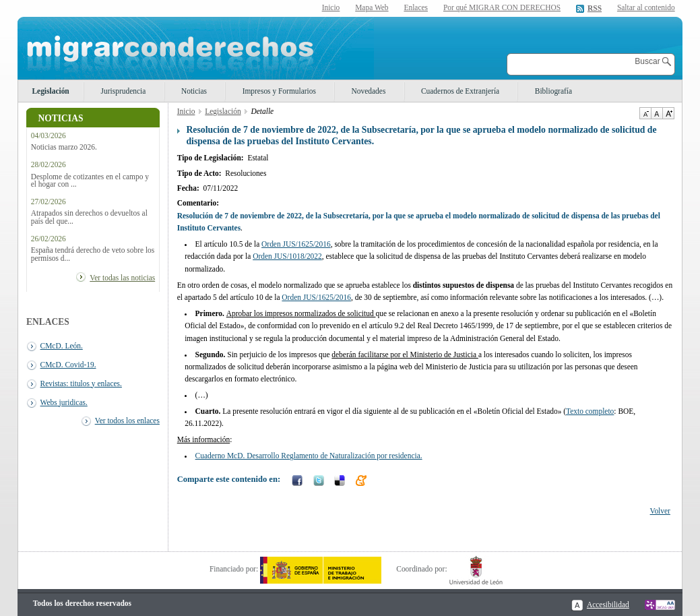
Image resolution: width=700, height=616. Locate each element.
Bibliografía (553, 91)
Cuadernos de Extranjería (460, 91)
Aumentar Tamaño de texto (668, 113)
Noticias (194, 91)
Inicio (331, 7)
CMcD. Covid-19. (68, 365)
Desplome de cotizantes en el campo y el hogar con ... (90, 181)
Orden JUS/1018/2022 (287, 256)
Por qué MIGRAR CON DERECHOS (502, 7)
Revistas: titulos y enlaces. (81, 383)
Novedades (369, 91)
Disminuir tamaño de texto (645, 113)
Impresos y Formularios (279, 91)
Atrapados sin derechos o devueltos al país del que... (89, 217)
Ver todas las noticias (122, 278)
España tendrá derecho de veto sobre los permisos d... (93, 254)
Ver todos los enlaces (127, 421)
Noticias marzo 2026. (64, 147)
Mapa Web (372, 7)
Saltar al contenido (646, 8)
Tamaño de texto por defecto (657, 113)
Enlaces (416, 7)
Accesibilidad (608, 605)
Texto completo (590, 411)
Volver (660, 511)
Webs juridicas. (64, 402)
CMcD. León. (62, 346)
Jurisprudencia (124, 91)
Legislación (50, 91)
